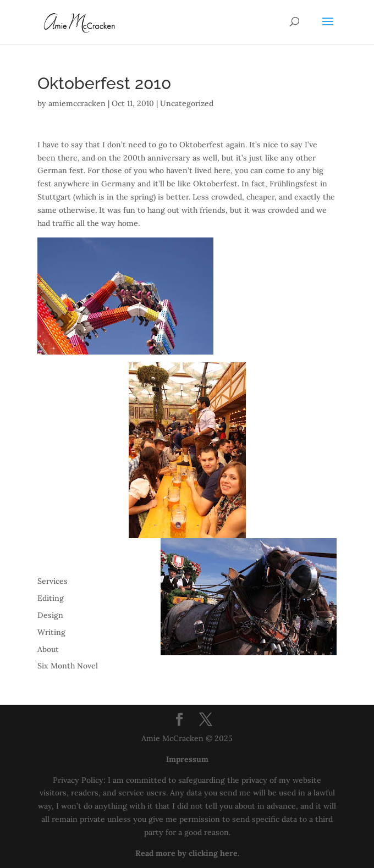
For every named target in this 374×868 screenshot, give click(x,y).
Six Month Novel (68, 666)
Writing (51, 632)
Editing (51, 598)
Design (50, 615)
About (48, 649)
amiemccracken (77, 103)
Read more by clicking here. (187, 853)
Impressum (187, 759)
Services (53, 581)
